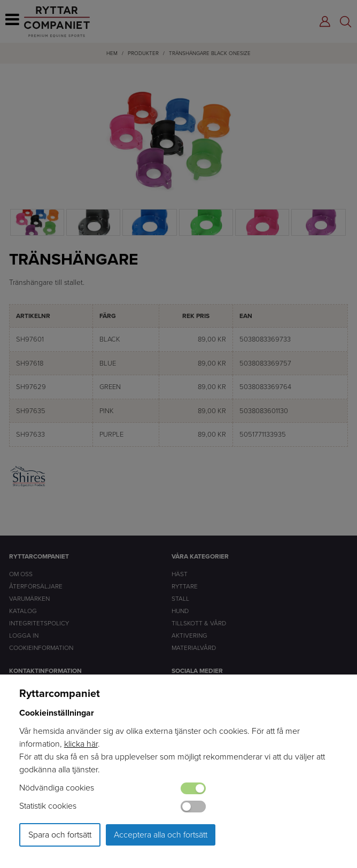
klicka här (81, 744)
